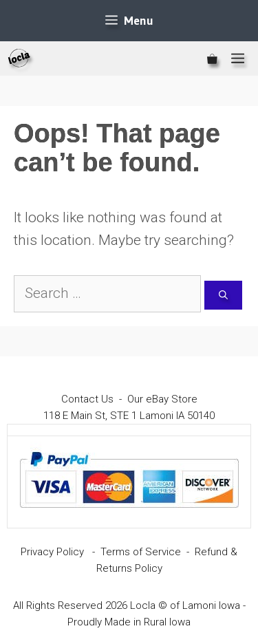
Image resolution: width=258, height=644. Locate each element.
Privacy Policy (52, 552)
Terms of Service (141, 552)
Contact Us (87, 399)
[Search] (223, 295)
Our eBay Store (162, 399)
